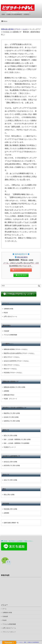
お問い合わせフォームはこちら (22, 270)
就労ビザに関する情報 (10, 436)
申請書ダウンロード (10, 447)
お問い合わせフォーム (10, 316)
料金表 (6, 313)
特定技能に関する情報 (10, 509)
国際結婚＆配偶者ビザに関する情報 (14, 387)
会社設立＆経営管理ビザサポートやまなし (16, 361)
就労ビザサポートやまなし (12, 357)
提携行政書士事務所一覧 (11, 523)
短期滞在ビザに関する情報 (12, 421)
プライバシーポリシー (9, 632)
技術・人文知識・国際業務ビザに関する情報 (17, 439)
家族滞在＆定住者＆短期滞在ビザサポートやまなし (19, 353)
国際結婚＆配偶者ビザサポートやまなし (16, 349)
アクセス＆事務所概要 (10, 335)
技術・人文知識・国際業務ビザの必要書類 (16, 443)
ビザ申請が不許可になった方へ (20, 294)
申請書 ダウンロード (10, 399)
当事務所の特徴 (8, 309)
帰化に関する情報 (9, 495)
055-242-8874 (22, 257)
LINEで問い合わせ (22, 275)
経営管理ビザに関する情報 (12, 466)
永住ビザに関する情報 (10, 480)
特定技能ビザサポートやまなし (13, 373)
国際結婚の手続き (9, 395)
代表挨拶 (6, 331)
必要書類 (6, 391)
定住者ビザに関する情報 (11, 417)
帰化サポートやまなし (10, 369)
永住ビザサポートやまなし (12, 365)
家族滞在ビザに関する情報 (12, 413)
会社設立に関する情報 (10, 462)
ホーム (4, 609)
